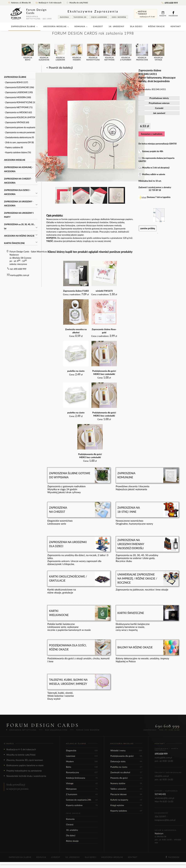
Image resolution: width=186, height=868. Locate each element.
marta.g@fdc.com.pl (20, 275)
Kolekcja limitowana (82, 778)
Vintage (82, 783)
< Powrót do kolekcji (60, 68)
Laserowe (82, 756)
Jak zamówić (159, 113)
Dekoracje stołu (126, 761)
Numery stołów (126, 783)
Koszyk (163, 14)
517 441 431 (160, 794)
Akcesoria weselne (56, 26)
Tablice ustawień (126, 789)
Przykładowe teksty (159, 98)
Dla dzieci (136, 26)
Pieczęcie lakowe (126, 794)
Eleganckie (82, 750)
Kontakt (176, 26)
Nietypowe (82, 789)
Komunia (81, 26)
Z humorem (82, 794)
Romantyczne (82, 772)
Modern (82, 761)
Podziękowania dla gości (126, 756)
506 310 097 (160, 817)
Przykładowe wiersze (159, 103)
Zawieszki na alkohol (126, 772)
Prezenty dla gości (126, 778)
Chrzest (98, 26)
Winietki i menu (126, 750)
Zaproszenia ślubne (24, 26)
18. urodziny (117, 26)
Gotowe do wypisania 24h (82, 800)
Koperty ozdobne (82, 805)
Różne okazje (156, 26)
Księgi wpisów (126, 805)
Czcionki (159, 108)
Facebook (173, 14)
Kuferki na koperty (126, 800)
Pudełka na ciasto (126, 767)
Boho (82, 767)
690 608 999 (170, 3)
